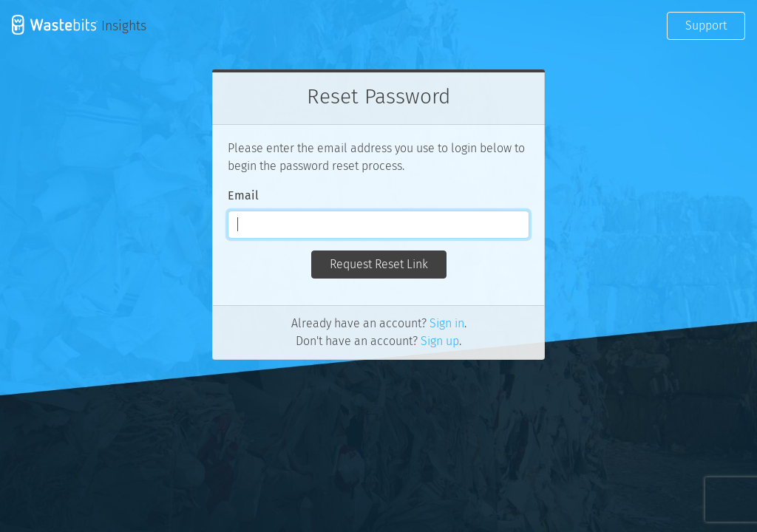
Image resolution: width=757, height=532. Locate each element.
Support (706, 25)
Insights (79, 25)
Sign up (440, 341)
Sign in (447, 323)
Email (243, 195)
